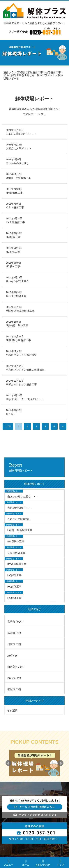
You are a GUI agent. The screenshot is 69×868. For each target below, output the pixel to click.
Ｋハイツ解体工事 (16, 296)
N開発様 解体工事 (17, 325)
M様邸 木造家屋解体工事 (20, 311)
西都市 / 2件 (14, 678)
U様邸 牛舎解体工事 (18, 178)
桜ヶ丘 (10, 414)
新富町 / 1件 (14, 633)
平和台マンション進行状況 (21, 355)
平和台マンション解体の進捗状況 (25, 370)
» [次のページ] (63, 426)
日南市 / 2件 (14, 644)
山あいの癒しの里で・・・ (21, 134)
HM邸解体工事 (14, 193)
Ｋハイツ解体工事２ (17, 281)
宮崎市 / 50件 (15, 622)
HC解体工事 (13, 237)
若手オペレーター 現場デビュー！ (26, 399)
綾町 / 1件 (13, 656)
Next (61, 763)
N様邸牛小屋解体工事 (18, 340)
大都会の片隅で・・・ (19, 148)
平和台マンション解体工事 (21, 384)
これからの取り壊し (17, 163)
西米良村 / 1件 (16, 667)
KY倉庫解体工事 (15, 222)
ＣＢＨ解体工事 (15, 207)
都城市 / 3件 (14, 689)
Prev (8, 763)
